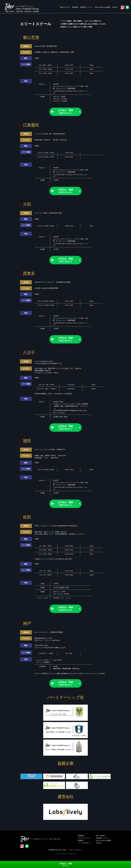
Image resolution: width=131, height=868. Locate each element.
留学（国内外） (101, 840)
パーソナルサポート (84, 847)
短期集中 (81, 845)
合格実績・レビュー (86, 7)
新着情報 (75, 7)
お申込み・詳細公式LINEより (65, 112)
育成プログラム (65, 7)
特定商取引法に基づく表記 (57, 854)
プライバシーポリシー (75, 854)
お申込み (115, 7)
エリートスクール (83, 842)
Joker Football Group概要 (102, 7)
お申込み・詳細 (65, 865)
